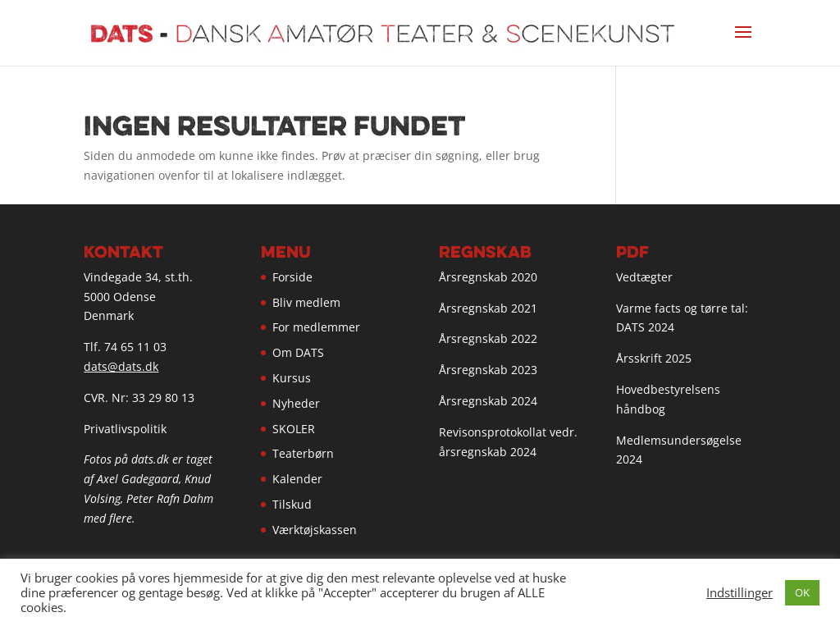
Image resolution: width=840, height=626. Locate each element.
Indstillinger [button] (740, 592)
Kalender (297, 479)
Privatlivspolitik (125, 429)
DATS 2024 (645, 327)
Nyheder (296, 403)
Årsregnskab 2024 (488, 401)
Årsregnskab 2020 (488, 277)
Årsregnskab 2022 (488, 338)
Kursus (292, 378)
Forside (292, 277)
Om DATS (298, 352)
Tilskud (292, 504)
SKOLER (294, 429)
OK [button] (802, 592)
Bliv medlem (306, 302)
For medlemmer (316, 327)
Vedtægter (644, 277)
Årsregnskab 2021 (488, 308)
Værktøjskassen (315, 530)
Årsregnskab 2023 (488, 370)
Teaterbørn (303, 453)
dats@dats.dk (121, 366)
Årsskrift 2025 (654, 358)
